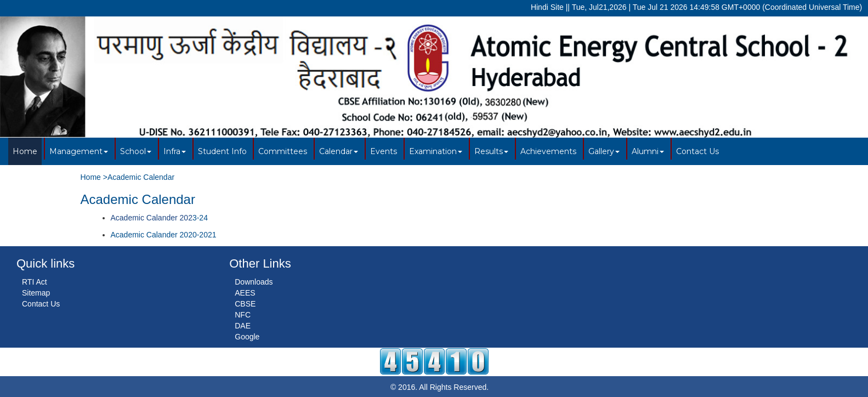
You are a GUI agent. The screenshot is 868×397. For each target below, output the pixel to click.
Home (25, 151)
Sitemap (36, 293)
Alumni (648, 151)
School (136, 151)
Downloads (254, 282)
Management (79, 151)
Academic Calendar (141, 177)
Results (491, 151)
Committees (283, 151)
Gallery (604, 151)
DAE (243, 326)
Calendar (339, 151)
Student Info (222, 151)
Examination (436, 151)
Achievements (548, 151)
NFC (243, 315)
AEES (245, 293)
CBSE (245, 304)
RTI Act (35, 282)
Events (384, 151)
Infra (175, 151)
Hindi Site (547, 7)
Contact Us (697, 151)
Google (247, 337)
